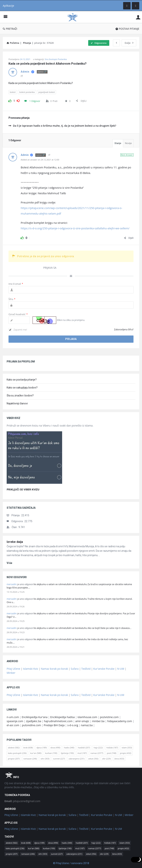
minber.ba (98, 721)
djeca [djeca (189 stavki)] (42, 748)
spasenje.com (15, 721)
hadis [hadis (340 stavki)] (69, 748)
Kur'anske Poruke (104, 669)
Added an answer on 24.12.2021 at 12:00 (40, 160)
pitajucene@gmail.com (22, 801)
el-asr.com (13, 725)
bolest (13, 92)
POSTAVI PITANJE (127, 29)
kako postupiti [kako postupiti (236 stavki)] (17, 753)
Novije (128, 143)
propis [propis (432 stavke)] (126, 753)
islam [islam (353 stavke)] (127, 748)
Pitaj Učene (13, 669)
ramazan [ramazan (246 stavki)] (30, 759)
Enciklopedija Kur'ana (35, 717)
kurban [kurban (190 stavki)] (51, 753)
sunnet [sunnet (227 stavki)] (59, 759)
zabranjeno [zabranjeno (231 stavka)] (77, 759)
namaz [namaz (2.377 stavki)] (97, 753)
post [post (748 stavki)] (112, 753)
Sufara (75, 669)
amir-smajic (82, 721)
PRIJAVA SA (50, 268)
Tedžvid (86, 669)
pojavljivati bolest (47, 92)
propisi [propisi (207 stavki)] (14, 759)
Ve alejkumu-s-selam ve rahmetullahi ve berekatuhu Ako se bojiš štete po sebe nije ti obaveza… (82, 628)
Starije (118, 143)
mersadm (12, 584)
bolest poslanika (27, 92)
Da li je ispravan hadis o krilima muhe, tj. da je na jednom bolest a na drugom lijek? (62, 126)
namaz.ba (87, 725)
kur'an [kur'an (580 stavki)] (36, 753)
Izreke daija (15, 542)
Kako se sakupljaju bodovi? (22, 388)
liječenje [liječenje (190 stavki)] (67, 753)
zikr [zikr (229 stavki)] (106, 759)
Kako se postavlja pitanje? (22, 380)
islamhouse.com (87, 717)
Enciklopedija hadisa (62, 717)
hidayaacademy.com (120, 721)
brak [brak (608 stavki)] (28, 748)
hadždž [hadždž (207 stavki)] (84, 748)
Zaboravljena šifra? (124, 329)
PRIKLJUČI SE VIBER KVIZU (23, 489)
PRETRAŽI (10, 29)
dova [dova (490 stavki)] (55, 748)
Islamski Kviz (31, 669)
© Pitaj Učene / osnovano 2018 (71, 863)
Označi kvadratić (18, 314)
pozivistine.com (109, 717)
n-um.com (13, 717)
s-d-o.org (73, 725)
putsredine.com (32, 725)
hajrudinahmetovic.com (58, 721)
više (10, 563)
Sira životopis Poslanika (56, 59)
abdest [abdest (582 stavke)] (14, 748)
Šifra (12, 299)
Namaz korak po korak (54, 669)
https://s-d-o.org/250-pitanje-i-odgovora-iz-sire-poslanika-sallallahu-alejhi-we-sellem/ (75, 228)
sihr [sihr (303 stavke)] (45, 759)
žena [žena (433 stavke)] (119, 759)
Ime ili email (16, 284)
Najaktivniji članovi (17, 403)
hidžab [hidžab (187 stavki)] (112, 748)
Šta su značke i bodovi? (20, 396)
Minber (11, 673)
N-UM (121, 669)
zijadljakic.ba (33, 721)
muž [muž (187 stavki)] (82, 753)
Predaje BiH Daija (54, 725)
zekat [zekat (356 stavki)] (93, 759)
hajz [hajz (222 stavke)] (98, 748)
